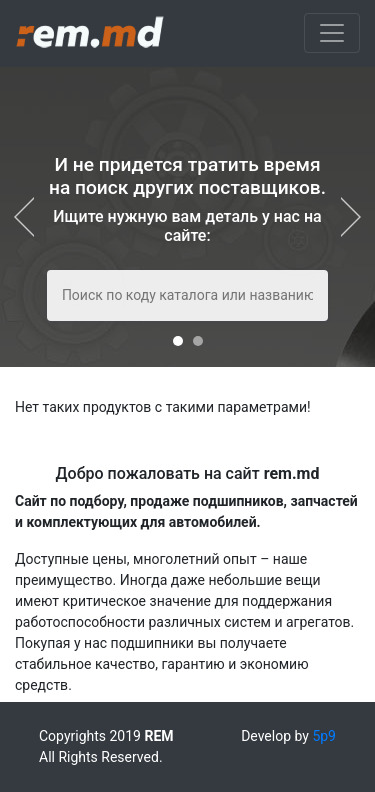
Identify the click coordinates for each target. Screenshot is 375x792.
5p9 (324, 736)
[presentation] (30, 217)
